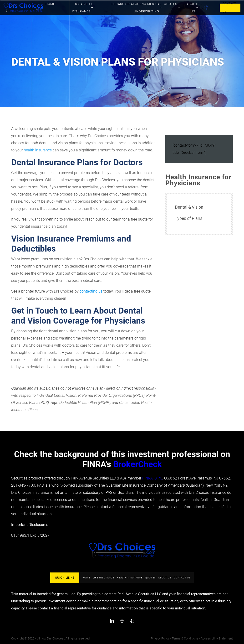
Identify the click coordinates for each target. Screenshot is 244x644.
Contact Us (229, 8)
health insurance (38, 150)
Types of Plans (189, 218)
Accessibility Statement (217, 638)
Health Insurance (130, 578)
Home (86, 578)
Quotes (150, 578)
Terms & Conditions (185, 638)
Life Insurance (104, 578)
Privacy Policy (160, 638)
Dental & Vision (189, 207)
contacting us (91, 291)
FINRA (147, 478)
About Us (165, 578)
